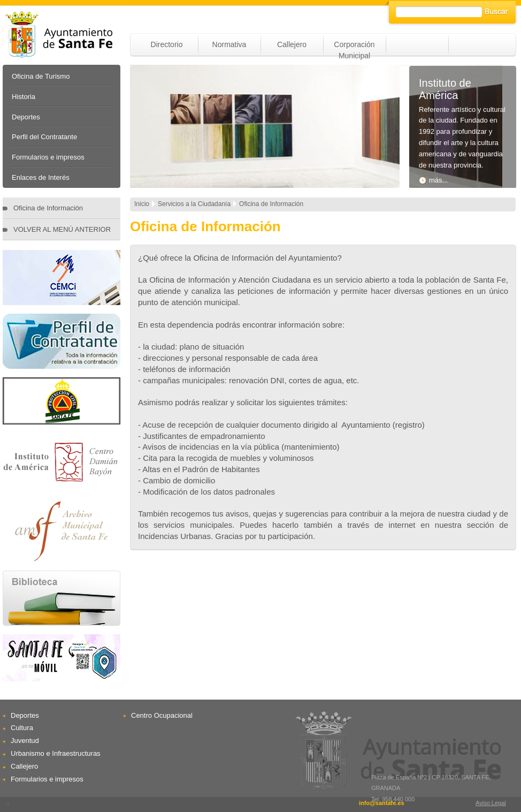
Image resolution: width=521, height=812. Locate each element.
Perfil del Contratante (44, 137)
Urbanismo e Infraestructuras (56, 753)
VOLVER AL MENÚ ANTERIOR (62, 229)
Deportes (26, 117)
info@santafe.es (382, 803)
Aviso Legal (491, 803)
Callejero (292, 44)
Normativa (229, 44)
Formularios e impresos (48, 157)
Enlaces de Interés (41, 177)
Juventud (25, 741)
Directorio (167, 44)
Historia (24, 97)
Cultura (22, 728)
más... (433, 180)
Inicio (142, 204)
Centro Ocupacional (162, 715)
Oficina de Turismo (41, 76)
